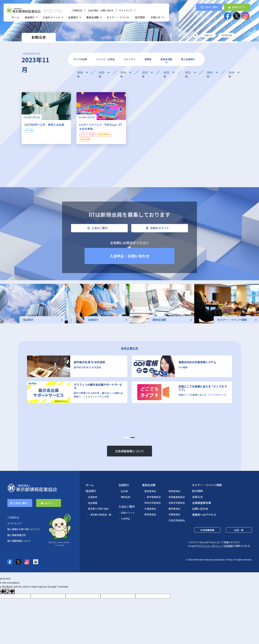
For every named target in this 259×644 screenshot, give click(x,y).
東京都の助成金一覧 (101, 515)
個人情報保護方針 (17, 535)
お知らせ (156, 17)
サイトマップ (126, 10)
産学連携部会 (154, 497)
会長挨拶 (93, 497)
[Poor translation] (10, 591)
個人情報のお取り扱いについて (24, 529)
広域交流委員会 (177, 520)
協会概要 (93, 503)
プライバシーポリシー (210, 546)
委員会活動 (92, 17)
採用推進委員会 (177, 497)
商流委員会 (174, 509)
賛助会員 (126, 497)
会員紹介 (73, 17)
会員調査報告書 (202, 503)
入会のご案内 (127, 506)
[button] (126, 438)
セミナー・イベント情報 (207, 485)
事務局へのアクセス (204, 515)
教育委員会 (150, 514)
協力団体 (140, 17)
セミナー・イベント (118, 17)
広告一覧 (239, 530)
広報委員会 (150, 509)
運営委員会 (150, 491)
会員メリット (128, 513)
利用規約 (229, 546)
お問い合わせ (200, 509)
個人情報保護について (19, 541)
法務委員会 (174, 514)
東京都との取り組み (98, 509)
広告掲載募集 (207, 530)
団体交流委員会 (153, 503)
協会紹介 (30, 17)
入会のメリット (51, 17)
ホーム (15, 17)
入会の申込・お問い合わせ (101, 10)
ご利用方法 (77, 10)
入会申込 (126, 519)
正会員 (124, 491)
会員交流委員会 (177, 503)
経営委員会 (174, 491)
